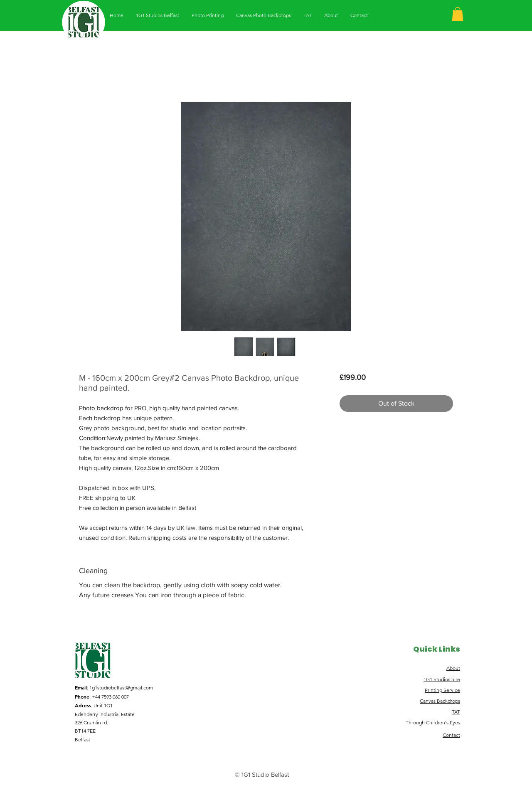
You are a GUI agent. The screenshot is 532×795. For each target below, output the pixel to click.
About (453, 668)
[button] (458, 14)
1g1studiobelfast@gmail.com (121, 688)
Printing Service (442, 690)
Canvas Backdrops (440, 701)
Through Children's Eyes (433, 722)
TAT (456, 712)
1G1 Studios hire (442, 679)
